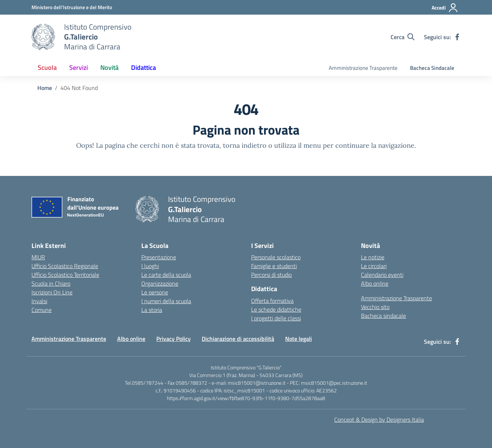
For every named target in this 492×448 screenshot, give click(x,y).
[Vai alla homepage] (43, 37)
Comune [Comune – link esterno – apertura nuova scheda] (42, 310)
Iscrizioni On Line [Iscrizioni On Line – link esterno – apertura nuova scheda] (52, 292)
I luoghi (150, 266)
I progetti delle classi (276, 318)
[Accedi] (445, 8)
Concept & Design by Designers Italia (379, 419)
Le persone (155, 292)
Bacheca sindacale (383, 316)
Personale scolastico (276, 257)
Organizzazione (160, 283)
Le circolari (374, 266)
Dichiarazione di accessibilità (238, 339)
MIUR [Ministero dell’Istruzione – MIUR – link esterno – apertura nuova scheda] (38, 257)
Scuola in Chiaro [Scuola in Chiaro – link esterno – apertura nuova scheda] (51, 283)
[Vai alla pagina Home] (45, 88)
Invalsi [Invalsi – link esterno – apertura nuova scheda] (39, 301)
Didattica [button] (143, 67)
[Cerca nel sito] (402, 37)
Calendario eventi (382, 275)
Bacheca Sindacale (432, 68)
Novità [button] (109, 67)
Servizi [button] (79, 67)
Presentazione (159, 257)
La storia (152, 310)
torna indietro (245, 145)
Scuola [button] (47, 67)
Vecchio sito (375, 307)
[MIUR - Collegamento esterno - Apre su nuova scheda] (72, 7)
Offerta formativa (272, 301)
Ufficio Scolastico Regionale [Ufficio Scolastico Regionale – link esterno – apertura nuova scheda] (65, 266)
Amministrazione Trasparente (363, 68)
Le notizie (373, 257)
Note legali (299, 339)
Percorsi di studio (271, 275)
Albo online (375, 283)
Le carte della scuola (166, 275)
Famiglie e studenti (274, 266)
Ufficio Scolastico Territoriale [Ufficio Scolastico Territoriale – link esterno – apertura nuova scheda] (65, 275)
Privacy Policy (174, 339)
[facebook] (457, 37)
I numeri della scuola (166, 301)
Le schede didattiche (276, 309)
